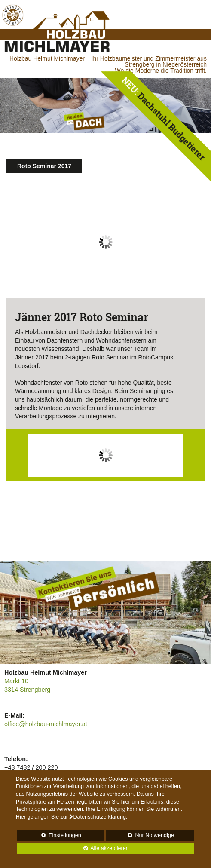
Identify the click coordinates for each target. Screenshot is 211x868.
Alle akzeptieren (73, 848)
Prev (18, 249)
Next (193, 249)
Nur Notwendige (140, 837)
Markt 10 (16, 681)
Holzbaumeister (46, 332)
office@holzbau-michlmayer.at (46, 724)
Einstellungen (49, 837)
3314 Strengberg (27, 690)
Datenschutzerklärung (99, 817)
